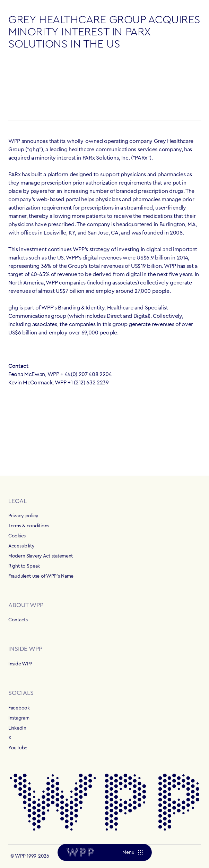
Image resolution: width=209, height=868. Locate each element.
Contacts (18, 620)
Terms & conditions (29, 526)
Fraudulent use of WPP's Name (41, 576)
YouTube (18, 748)
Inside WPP (20, 664)
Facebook (19, 708)
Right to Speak (24, 566)
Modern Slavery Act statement (41, 556)
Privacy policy (23, 516)
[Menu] (132, 852)
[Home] (80, 852)
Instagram (19, 718)
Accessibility (21, 546)
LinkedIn (17, 728)
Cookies (17, 536)
